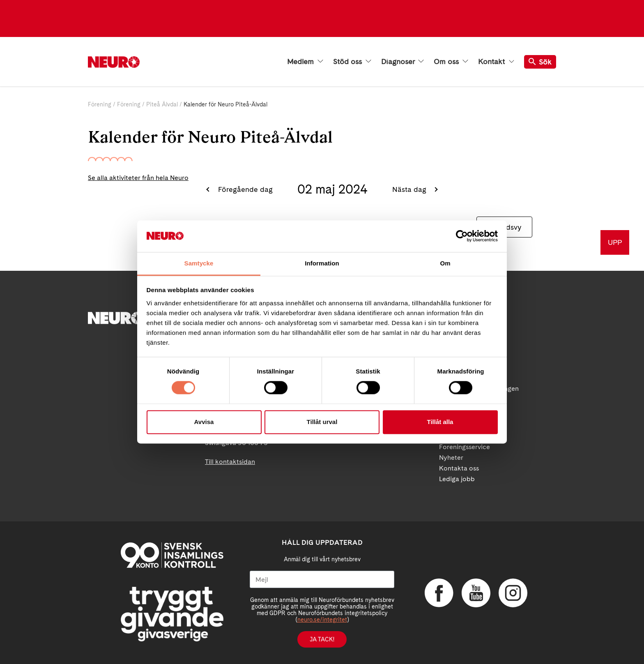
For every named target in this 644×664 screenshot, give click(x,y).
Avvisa (204, 422)
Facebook (439, 593)
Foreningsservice (465, 447)
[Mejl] (322, 579)
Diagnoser (402, 62)
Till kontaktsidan (230, 462)
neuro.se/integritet (322, 620)
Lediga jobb (457, 479)
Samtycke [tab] (199, 263)
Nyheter (451, 458)
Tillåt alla (440, 422)
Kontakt (496, 62)
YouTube (476, 593)
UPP (615, 242)
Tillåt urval (322, 422)
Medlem (305, 62)
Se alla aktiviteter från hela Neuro (138, 178)
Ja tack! (322, 639)
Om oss (451, 62)
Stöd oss (352, 62)
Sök (540, 62)
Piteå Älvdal (162, 104)
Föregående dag (244, 189)
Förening (100, 104)
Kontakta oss (459, 468)
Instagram (513, 593)
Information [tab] (322, 263)
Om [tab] (445, 263)
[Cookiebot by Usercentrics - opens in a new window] (462, 236)
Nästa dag (410, 189)
